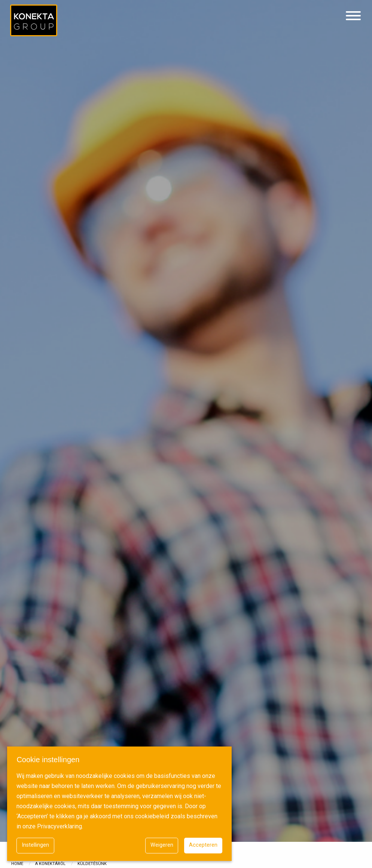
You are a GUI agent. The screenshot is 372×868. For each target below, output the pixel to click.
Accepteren (203, 845)
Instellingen (35, 845)
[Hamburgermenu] (353, 16)
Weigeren (162, 845)
